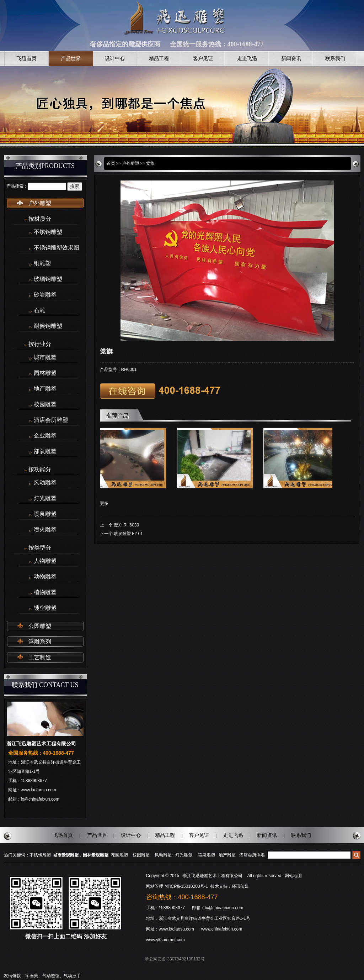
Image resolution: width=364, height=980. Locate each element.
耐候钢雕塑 (48, 326)
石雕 (39, 310)
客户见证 (203, 59)
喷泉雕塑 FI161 (128, 534)
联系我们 (335, 59)
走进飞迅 (247, 59)
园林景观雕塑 (96, 855)
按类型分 (40, 548)
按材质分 (40, 219)
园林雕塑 (45, 373)
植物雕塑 (45, 592)
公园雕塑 (40, 626)
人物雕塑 (45, 561)
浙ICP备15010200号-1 (187, 886)
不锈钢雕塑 (48, 232)
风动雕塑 (45, 483)
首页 (111, 163)
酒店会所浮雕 (252, 855)
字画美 (32, 976)
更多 (104, 503)
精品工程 (159, 59)
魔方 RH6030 (126, 525)
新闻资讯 (291, 59)
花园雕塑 (119, 855)
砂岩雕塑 (45, 295)
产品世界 (71, 59)
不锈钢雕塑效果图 (57, 248)
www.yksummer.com (165, 940)
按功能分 (40, 469)
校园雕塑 (45, 404)
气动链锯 (51, 976)
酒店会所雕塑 (51, 420)
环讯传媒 (240, 886)
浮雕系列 (40, 642)
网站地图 (293, 876)
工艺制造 (40, 657)
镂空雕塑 (45, 608)
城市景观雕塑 (66, 855)
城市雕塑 (45, 357)
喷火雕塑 (45, 530)
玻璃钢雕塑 (48, 279)
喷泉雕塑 (45, 514)
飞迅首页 (27, 59)
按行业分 (40, 344)
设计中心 (115, 59)
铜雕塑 (42, 263)
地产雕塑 (45, 389)
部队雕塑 (45, 451)
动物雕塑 (45, 577)
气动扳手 (72, 976)
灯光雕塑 (45, 498)
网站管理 (155, 886)
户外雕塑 (40, 203)
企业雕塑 (45, 436)
